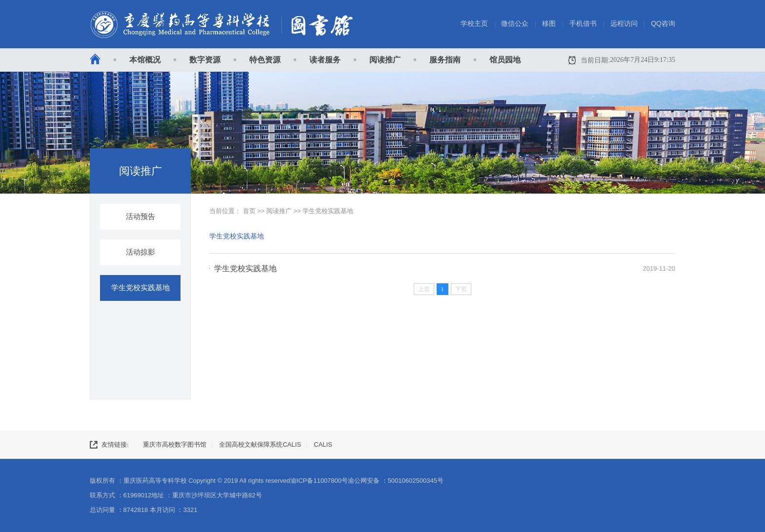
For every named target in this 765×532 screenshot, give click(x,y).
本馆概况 (145, 60)
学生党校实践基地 (141, 288)
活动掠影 (141, 252)
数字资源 (205, 60)
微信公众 (515, 23)
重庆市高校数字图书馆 (175, 444)
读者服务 (325, 60)
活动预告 (141, 217)
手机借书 (583, 23)
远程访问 (624, 23)
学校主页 (474, 23)
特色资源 (265, 60)
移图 (549, 23)
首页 (249, 211)
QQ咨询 (663, 23)
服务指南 (445, 60)
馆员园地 (505, 60)
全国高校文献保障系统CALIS (260, 444)
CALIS (323, 444)
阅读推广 (385, 60)
